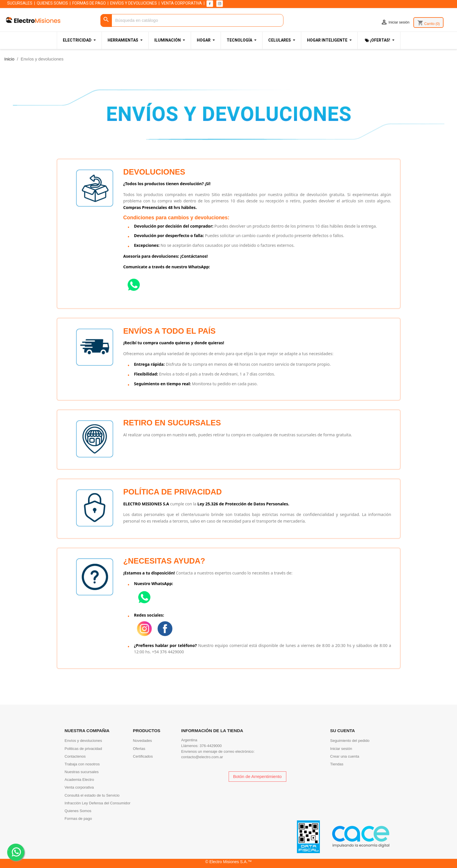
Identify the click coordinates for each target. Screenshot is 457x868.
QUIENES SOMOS (52, 3)
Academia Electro (79, 780)
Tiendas (337, 764)
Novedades (142, 741)
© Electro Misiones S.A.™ (229, 862)
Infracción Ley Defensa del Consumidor (98, 803)
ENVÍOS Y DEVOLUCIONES (134, 3)
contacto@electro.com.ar (202, 757)
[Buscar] (192, 20)
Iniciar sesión (341, 749)
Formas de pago (78, 819)
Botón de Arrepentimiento (257, 776)
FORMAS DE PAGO (89, 3)
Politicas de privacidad (83, 749)
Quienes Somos (78, 811)
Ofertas (139, 749)
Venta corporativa (79, 787)
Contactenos (75, 756)
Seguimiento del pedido (350, 741)
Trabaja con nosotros (82, 764)
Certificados (143, 756)
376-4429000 (211, 746)
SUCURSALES (20, 3)
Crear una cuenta (345, 756)
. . (16, 852)
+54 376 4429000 (168, 652)
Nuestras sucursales (82, 772)
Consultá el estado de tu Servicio (92, 795)
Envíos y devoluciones (83, 741)
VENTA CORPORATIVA (182, 3)
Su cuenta (343, 731)
